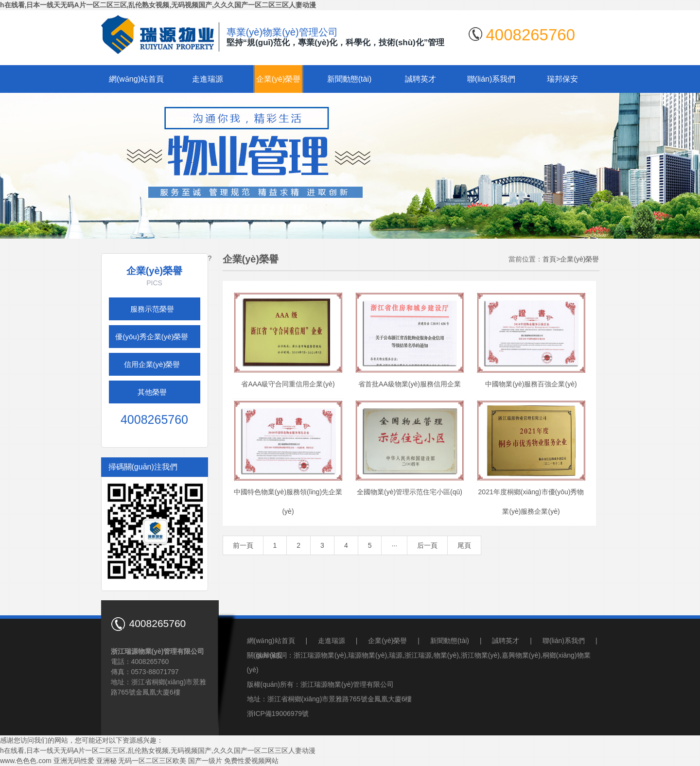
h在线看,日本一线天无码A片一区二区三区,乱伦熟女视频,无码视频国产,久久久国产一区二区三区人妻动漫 (158, 5)
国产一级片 (205, 761)
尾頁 (464, 545)
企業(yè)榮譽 (279, 79)
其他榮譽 (152, 392)
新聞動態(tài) (350, 79)
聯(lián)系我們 (491, 79)
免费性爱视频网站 (251, 761)
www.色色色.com (26, 761)
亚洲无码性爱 (74, 761)
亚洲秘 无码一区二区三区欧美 (141, 761)
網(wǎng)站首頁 (136, 79)
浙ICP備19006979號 (278, 714)
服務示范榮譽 (152, 309)
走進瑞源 (208, 79)
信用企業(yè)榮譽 (152, 364)
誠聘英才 (420, 79)
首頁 (549, 259)
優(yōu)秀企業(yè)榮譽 (152, 337)
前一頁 (243, 545)
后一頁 (427, 545)
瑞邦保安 (562, 79)
